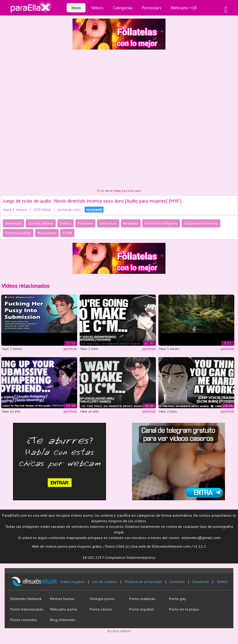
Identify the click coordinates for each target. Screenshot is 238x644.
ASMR (67, 233)
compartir (94, 210)
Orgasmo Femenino (201, 223)
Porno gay (177, 599)
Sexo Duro (108, 223)
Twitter (222, 582)
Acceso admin (119, 631)
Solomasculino (18, 233)
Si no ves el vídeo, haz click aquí (119, 191)
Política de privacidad (143, 582)
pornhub (70, 349)
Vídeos (97, 8)
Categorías (123, 8)
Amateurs (13, 223)
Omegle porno (102, 599)
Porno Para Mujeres (161, 223)
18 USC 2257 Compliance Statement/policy (119, 557)
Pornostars (152, 8)
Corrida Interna (41, 223)
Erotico (66, 223)
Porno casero (101, 609)
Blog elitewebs (63, 620)
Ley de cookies (105, 582)
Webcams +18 (184, 8)
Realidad (131, 223)
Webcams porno (64, 609)
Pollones (85, 223)
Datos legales (73, 582)
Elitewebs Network (26, 599)
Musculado (47, 233)
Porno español (142, 609)
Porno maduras (142, 599)
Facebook (201, 582)
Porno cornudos (24, 620)
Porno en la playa (184, 609)
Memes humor (62, 599)
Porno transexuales (27, 609)
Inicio (76, 8)
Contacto (177, 582)
